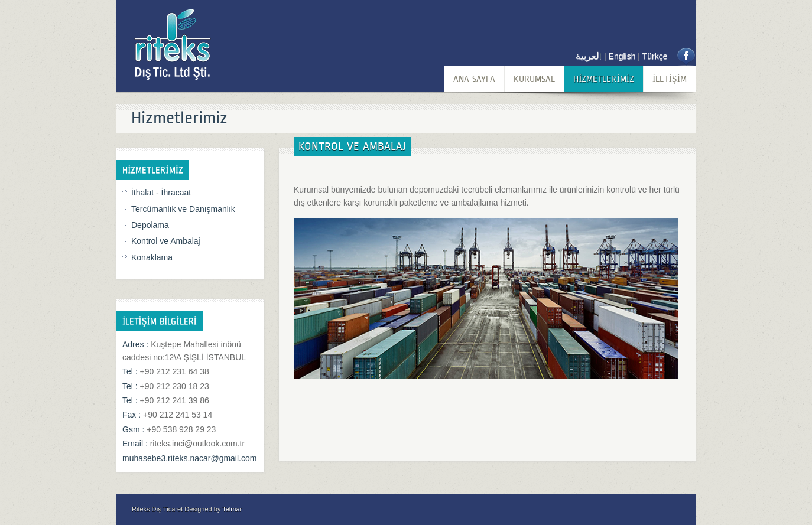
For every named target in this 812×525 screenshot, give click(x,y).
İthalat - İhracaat (161, 193)
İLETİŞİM (670, 79)
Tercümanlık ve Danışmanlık (183, 209)
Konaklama (152, 257)
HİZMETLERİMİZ (604, 79)
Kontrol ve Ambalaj (166, 241)
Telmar (232, 509)
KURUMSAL (534, 79)
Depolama (150, 225)
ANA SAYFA (474, 79)
